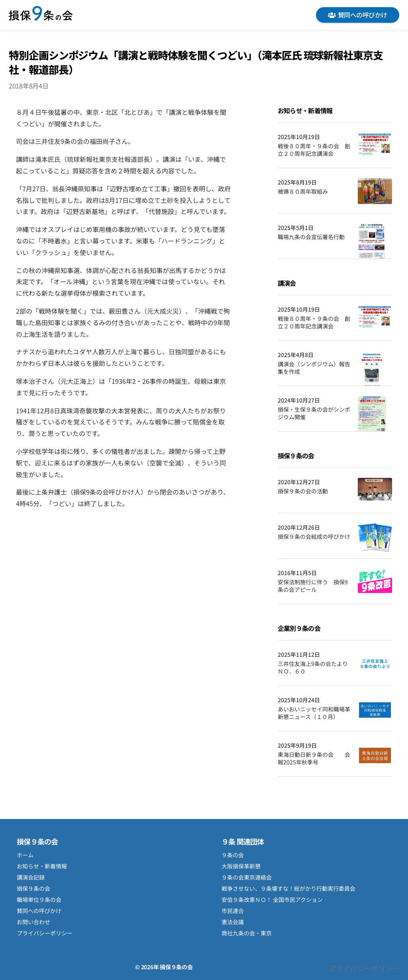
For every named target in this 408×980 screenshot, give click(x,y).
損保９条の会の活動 (303, 491)
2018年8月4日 (29, 86)
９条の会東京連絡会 (247, 877)
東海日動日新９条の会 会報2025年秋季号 (314, 759)
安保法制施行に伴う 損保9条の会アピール (313, 586)
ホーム (25, 855)
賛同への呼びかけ (358, 15)
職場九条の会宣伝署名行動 (311, 237)
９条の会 (233, 855)
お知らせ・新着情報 (42, 866)
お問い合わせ (33, 922)
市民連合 (233, 911)
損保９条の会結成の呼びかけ (314, 537)
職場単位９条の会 (39, 899)
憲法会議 (233, 922)
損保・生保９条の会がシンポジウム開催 (314, 413)
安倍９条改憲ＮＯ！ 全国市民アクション (272, 899)
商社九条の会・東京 (247, 933)
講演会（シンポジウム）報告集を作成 (314, 368)
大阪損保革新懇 (241, 866)
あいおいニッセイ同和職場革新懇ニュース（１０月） (314, 713)
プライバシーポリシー (45, 933)
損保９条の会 (41, 15)
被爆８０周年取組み (303, 191)
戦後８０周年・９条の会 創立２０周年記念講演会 (314, 150)
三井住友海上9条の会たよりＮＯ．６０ (313, 668)
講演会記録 (31, 877)
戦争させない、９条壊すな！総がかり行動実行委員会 (288, 888)
